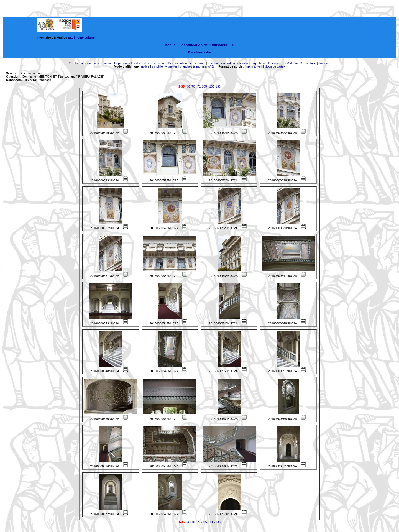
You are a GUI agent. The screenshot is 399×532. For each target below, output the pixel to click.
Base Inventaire (199, 52)
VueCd (299, 63)
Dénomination (177, 63)
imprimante (252, 66)
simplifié (157, 66)
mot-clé (311, 63)
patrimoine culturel (82, 37)
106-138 (215, 86)
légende (274, 63)
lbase (262, 63)
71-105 (202, 86)
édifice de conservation (150, 63)
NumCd (287, 63)
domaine (324, 63)
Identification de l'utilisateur (204, 45)
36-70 (191, 86)
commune (105, 63)
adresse (213, 63)
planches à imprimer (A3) (197, 66)
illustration (228, 63)
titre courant (197, 63)
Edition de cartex (274, 66)
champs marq (247, 63)
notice (145, 66)
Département (123, 63)
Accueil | (172, 45)
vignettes (172, 66)
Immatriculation (85, 63)
